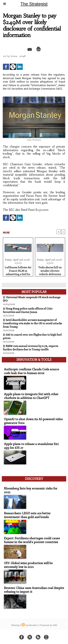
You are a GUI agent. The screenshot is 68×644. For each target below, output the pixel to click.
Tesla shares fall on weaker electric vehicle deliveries (50, 270)
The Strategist (34, 4)
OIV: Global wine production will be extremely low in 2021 (28, 565)
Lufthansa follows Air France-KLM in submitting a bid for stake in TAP (18, 270)
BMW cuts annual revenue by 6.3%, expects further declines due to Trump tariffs (30, 348)
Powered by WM (48, 625)
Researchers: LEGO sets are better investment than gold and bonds (27, 515)
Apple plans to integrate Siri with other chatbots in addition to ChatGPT (31, 396)
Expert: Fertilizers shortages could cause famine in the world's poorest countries (32, 540)
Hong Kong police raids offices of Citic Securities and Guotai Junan (28, 310)
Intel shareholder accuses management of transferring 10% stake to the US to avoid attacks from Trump (32, 323)
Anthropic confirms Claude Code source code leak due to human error (31, 371)
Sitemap (15, 625)
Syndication (31, 625)
